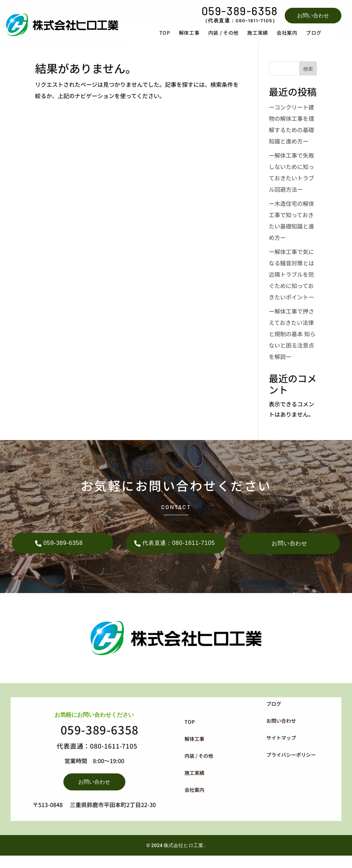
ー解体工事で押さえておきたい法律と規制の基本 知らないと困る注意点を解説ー (292, 344)
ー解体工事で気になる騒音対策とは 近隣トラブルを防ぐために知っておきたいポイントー (291, 285)
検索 (308, 80)
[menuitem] (177, 38)
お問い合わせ (313, 15)
